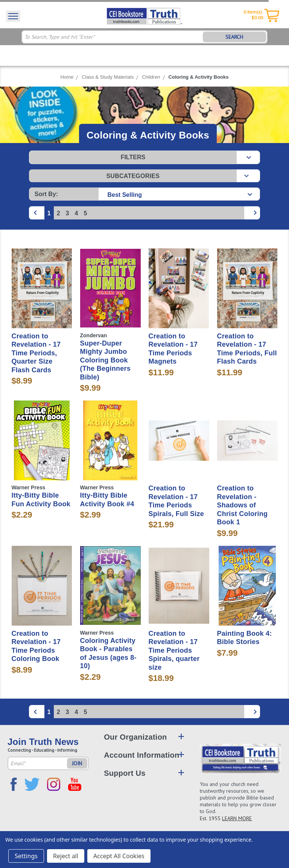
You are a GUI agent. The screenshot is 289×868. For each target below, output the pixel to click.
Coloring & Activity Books (199, 77)
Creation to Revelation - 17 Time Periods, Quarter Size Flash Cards (36, 353)
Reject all (66, 856)
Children (151, 77)
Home (67, 77)
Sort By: (46, 194)
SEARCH (234, 37)
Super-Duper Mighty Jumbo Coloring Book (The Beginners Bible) (106, 360)
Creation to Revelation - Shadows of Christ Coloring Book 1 (243, 505)
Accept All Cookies (119, 856)
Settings (26, 856)
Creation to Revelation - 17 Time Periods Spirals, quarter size (174, 650)
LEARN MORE (237, 818)
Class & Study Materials (108, 77)
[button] (144, 157)
